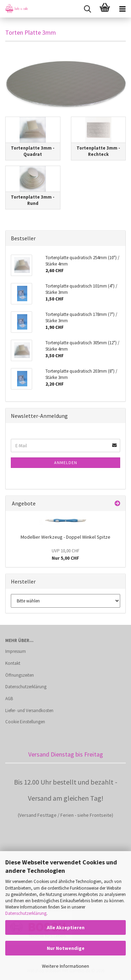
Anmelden (66, 463)
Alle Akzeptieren (66, 927)
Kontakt (13, 663)
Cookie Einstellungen (25, 722)
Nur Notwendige (66, 948)
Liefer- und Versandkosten (29, 710)
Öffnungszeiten (20, 675)
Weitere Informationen (65, 966)
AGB (9, 699)
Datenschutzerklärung (26, 913)
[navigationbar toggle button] (122, 9)
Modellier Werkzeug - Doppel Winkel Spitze (65, 537)
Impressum (16, 651)
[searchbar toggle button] (87, 9)
